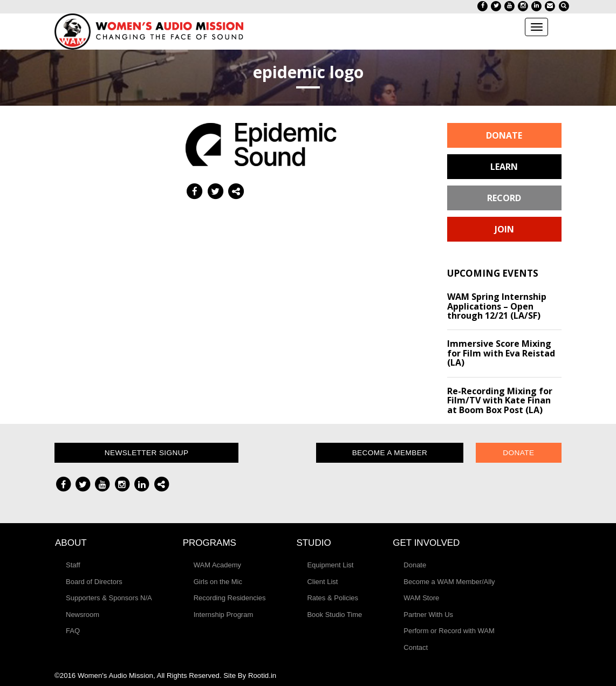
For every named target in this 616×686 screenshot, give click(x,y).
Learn (504, 167)
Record (504, 198)
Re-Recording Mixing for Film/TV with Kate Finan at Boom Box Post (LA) (500, 400)
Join (504, 229)
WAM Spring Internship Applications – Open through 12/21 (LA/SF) (497, 306)
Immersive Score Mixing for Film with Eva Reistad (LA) (501, 353)
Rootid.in (262, 675)
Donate (504, 135)
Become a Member (390, 453)
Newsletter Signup (147, 453)
